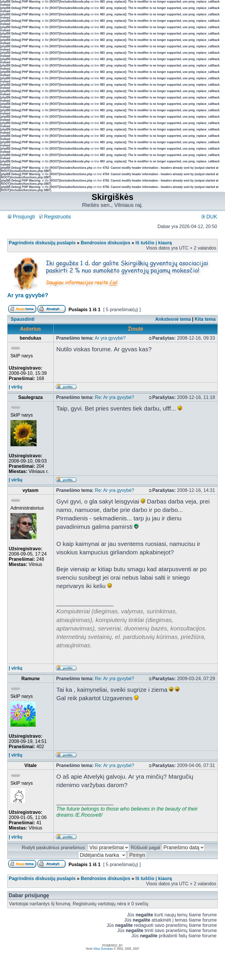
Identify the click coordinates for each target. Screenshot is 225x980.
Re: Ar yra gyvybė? (115, 397)
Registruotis (55, 217)
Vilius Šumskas (103, 949)
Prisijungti (21, 217)
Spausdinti (23, 319)
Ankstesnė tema (173, 319)
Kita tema (205, 319)
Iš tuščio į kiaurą (154, 243)
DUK (209, 217)
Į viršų (16, 387)
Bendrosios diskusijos (106, 243)
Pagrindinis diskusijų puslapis (42, 243)
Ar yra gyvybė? (28, 295)
